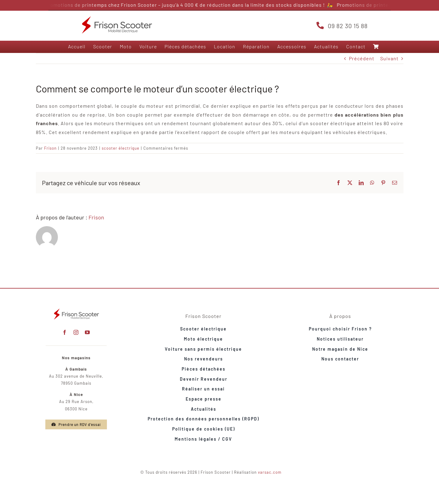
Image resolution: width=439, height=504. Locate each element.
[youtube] (87, 332)
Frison (50, 148)
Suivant (389, 58)
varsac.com (270, 472)
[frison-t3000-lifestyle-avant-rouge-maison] (76, 309)
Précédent (362, 58)
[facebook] (65, 332)
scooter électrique (121, 148)
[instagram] (76, 332)
